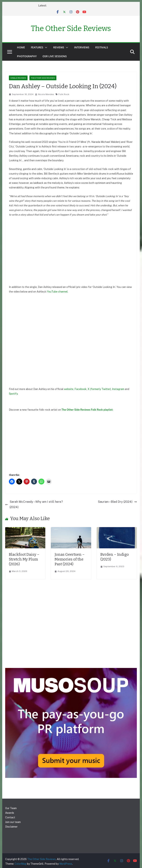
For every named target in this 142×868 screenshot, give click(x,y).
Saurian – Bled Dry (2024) (117, 502)
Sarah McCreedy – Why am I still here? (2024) (34, 504)
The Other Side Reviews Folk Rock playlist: (87, 410)
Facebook (81, 389)
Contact (10, 817)
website (69, 389)
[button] (45, 47)
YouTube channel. (58, 292)
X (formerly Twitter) (99, 389)
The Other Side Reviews (71, 29)
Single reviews (18, 78)
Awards (10, 813)
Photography (27, 56)
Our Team (11, 808)
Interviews (82, 47)
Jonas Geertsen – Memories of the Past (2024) (70, 559)
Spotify (13, 394)
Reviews (59, 47)
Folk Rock (64, 94)
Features (37, 47)
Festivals (102, 47)
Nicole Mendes (46, 94)
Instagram (118, 389)
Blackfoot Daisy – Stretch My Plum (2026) (24, 559)
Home (21, 47)
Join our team (13, 822)
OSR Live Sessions (55, 56)
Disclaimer (11, 827)
